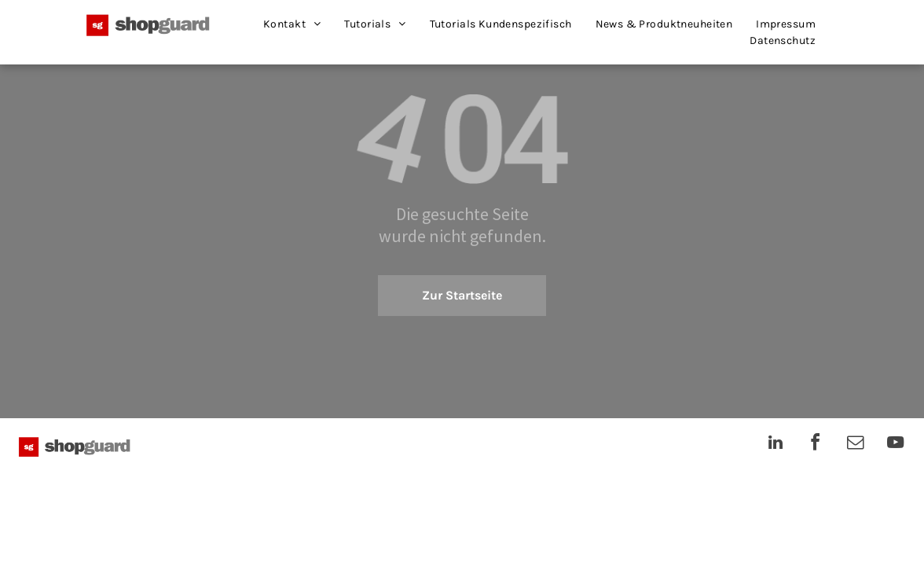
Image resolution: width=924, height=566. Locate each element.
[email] (856, 445)
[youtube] (896, 445)
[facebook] (816, 445)
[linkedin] (775, 445)
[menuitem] (292, 24)
